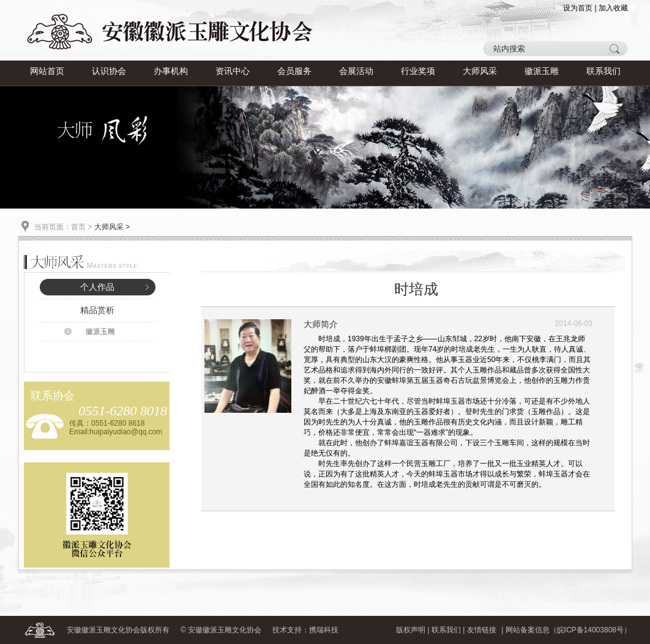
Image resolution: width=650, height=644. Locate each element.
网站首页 (47, 71)
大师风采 (480, 71)
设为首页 (578, 8)
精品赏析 (97, 310)
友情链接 (482, 630)
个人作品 (97, 287)
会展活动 (356, 71)
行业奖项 (418, 71)
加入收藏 (613, 8)
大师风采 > (112, 227)
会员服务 (294, 71)
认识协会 (109, 71)
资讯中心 (233, 71)
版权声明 (411, 630)
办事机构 (171, 71)
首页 (78, 227)
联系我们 (603, 71)
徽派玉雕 (542, 71)
